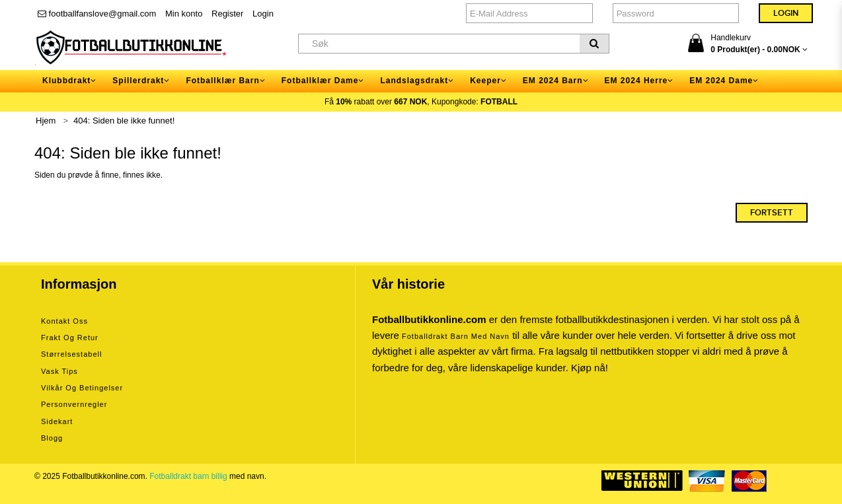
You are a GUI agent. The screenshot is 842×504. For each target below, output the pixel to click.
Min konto (184, 14)
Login (263, 14)
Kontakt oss (64, 321)
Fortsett (772, 213)
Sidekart (57, 421)
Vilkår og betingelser (82, 388)
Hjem (46, 121)
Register (227, 14)
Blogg (52, 438)
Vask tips (59, 371)
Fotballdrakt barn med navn (456, 336)
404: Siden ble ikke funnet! (124, 121)
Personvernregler (74, 404)
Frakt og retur (70, 338)
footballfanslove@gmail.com (97, 14)
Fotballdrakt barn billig (188, 476)
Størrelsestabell (71, 354)
